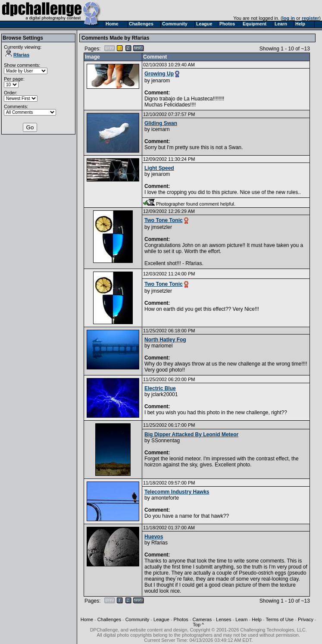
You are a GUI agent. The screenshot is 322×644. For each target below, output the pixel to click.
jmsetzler (162, 227)
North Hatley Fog (165, 340)
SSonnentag (166, 441)
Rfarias (17, 55)
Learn (241, 619)
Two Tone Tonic (164, 220)
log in (289, 18)
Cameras (202, 619)
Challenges (109, 619)
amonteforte (165, 498)
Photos (181, 619)
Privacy (306, 619)
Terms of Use (280, 619)
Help (257, 619)
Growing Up (159, 74)
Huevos (154, 537)
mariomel (162, 346)
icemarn (161, 129)
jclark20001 (164, 394)
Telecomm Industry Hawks (177, 492)
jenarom (161, 81)
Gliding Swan (161, 123)
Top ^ (198, 625)
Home (87, 619)
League (161, 619)
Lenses (224, 619)
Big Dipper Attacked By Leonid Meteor (191, 435)
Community (138, 619)
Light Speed (159, 168)
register (310, 18)
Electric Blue (160, 388)
